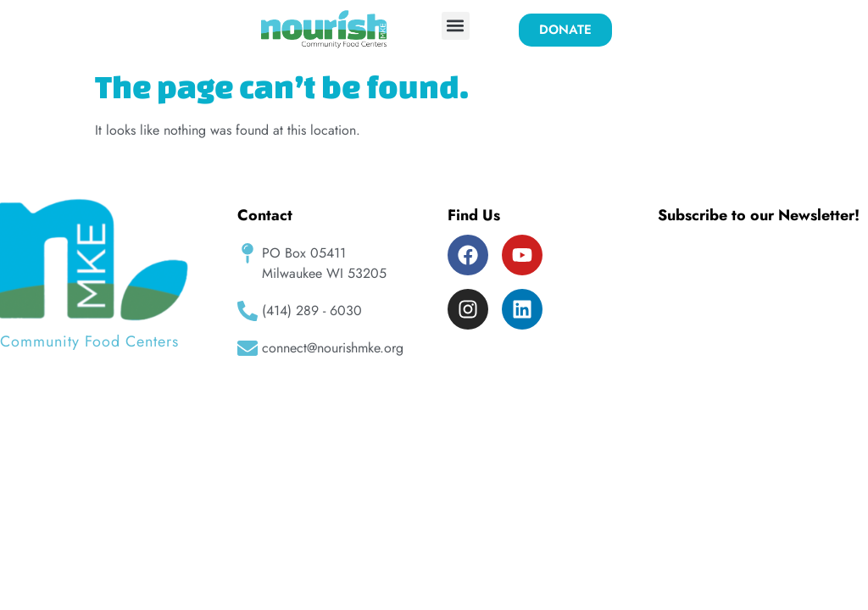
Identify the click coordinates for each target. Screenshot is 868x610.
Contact (265, 215)
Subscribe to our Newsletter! (759, 215)
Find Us (474, 215)
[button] (456, 26)
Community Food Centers (89, 341)
